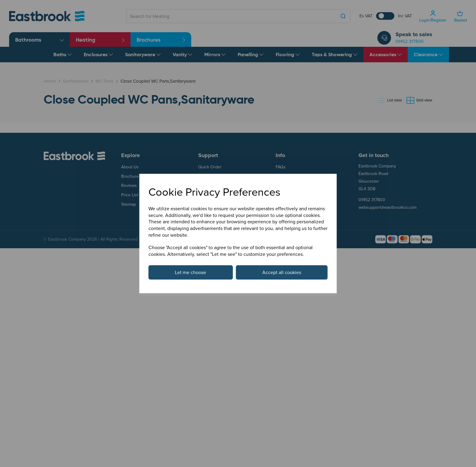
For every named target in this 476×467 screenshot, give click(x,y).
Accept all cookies (282, 272)
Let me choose (190, 272)
